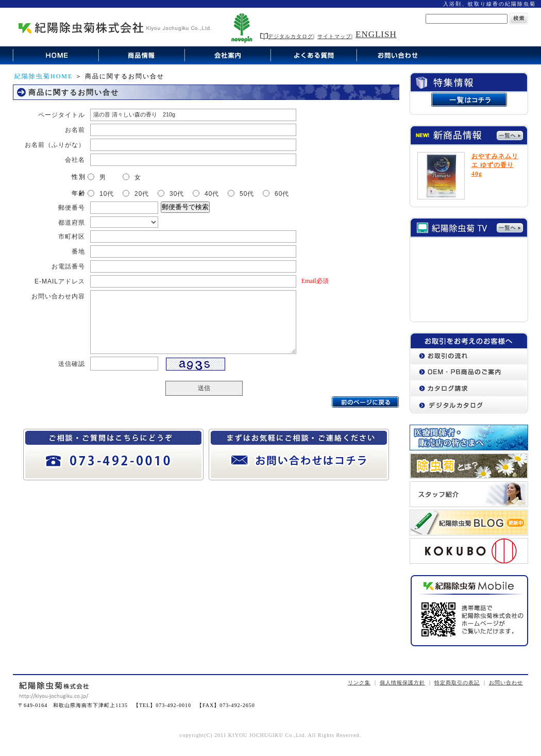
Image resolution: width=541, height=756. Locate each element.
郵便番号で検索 (185, 207)
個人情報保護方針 (402, 683)
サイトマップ (334, 36)
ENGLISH (376, 34)
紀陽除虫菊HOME (44, 76)
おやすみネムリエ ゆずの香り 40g (495, 165)
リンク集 (359, 683)
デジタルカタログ (287, 36)
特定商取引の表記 (457, 683)
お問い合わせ (506, 683)
